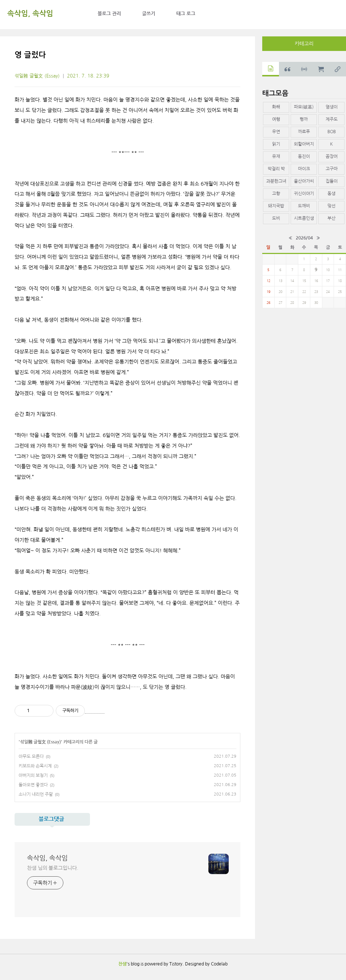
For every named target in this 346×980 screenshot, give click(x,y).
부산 (331, 218)
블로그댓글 (51, 819)
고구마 (332, 169)
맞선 (331, 206)
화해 (276, 107)
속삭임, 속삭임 (30, 13)
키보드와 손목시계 (35, 766)
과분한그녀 (276, 181)
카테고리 (304, 44)
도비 (276, 218)
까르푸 (304, 132)
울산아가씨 (304, 181)
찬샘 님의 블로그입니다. (53, 868)
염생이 (332, 107)
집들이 (332, 181)
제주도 (332, 119)
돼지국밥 (276, 206)
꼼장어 (332, 156)
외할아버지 (304, 144)
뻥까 (304, 119)
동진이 (304, 156)
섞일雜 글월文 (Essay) (37, 76)
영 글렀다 (30, 55)
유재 (276, 156)
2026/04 (304, 238)
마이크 (304, 169)
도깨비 (304, 206)
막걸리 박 (276, 169)
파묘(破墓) (304, 107)
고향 (276, 194)
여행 (276, 119)
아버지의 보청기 (33, 775)
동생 (331, 194)
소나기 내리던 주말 (36, 794)
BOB (332, 132)
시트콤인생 (304, 218)
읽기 (276, 144)
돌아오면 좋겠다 (33, 785)
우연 (276, 132)
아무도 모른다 (31, 757)
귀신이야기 (304, 194)
